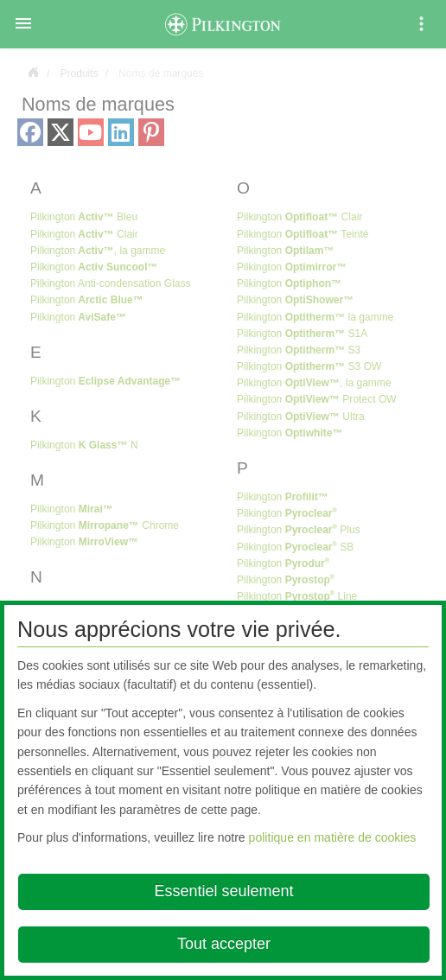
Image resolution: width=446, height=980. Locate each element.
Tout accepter (224, 944)
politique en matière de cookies (333, 837)
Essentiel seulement (223, 891)
